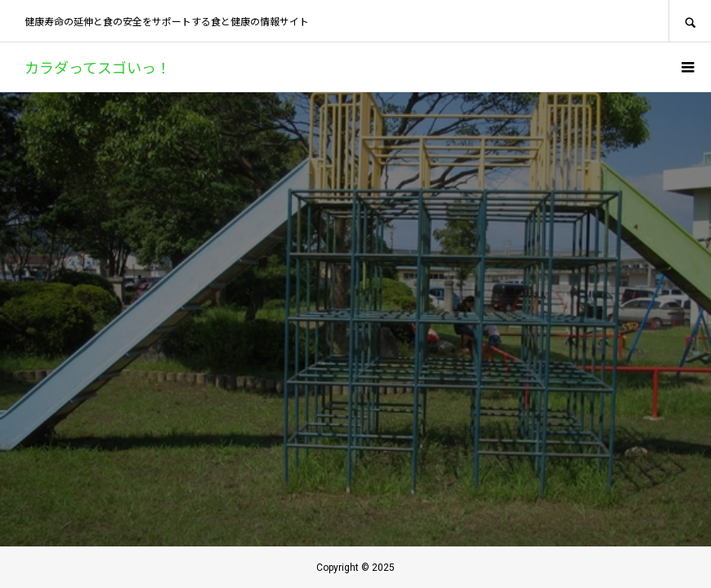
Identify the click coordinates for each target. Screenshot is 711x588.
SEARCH (690, 21)
